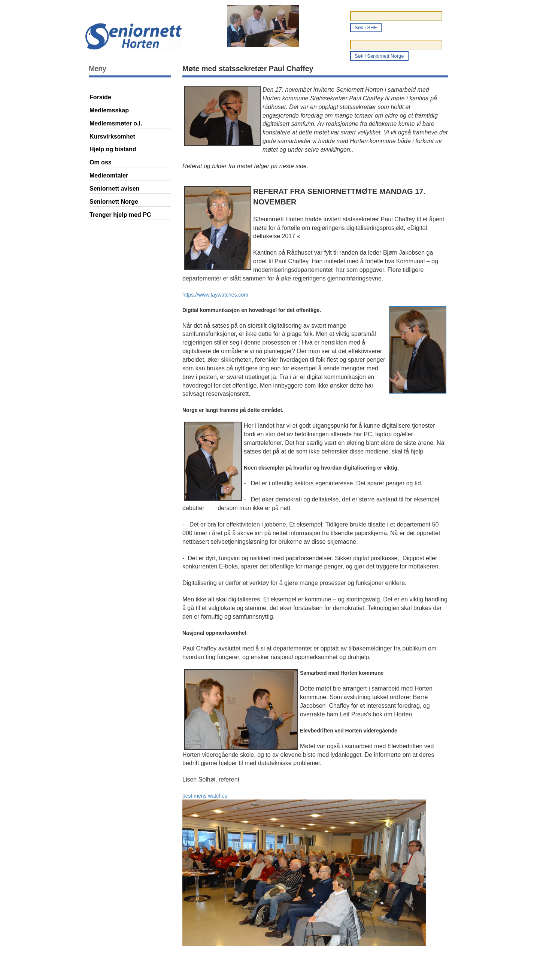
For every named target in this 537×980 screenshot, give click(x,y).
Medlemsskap (109, 110)
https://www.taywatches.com (215, 295)
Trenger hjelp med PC (120, 215)
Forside (100, 97)
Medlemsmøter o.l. (116, 123)
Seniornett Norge (114, 202)
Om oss (101, 162)
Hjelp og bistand (113, 149)
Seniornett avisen (114, 189)
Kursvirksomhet (112, 136)
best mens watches (205, 796)
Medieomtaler (109, 175)
